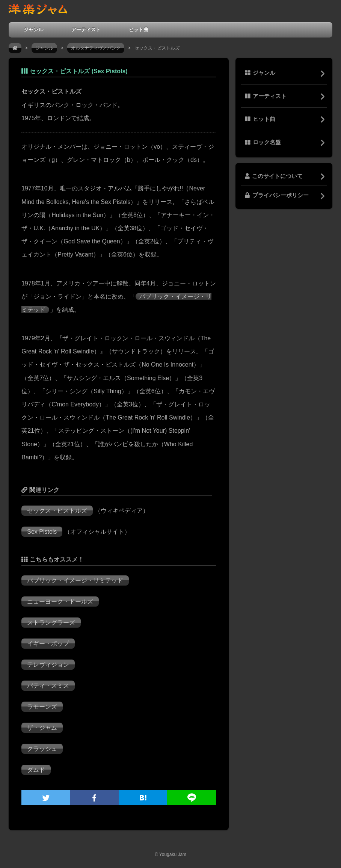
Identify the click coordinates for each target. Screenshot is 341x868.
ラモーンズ (42, 707)
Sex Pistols (42, 532)
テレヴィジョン (48, 665)
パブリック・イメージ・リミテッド (75, 580)
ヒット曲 (139, 29)
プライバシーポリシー (277, 195)
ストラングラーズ (51, 623)
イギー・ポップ (48, 644)
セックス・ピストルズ (57, 511)
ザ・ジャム (42, 728)
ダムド (36, 770)
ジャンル (33, 29)
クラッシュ (42, 749)
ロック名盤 (263, 142)
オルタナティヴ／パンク (96, 48)
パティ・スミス (48, 686)
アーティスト (86, 29)
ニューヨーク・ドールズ (60, 602)
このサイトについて (274, 176)
